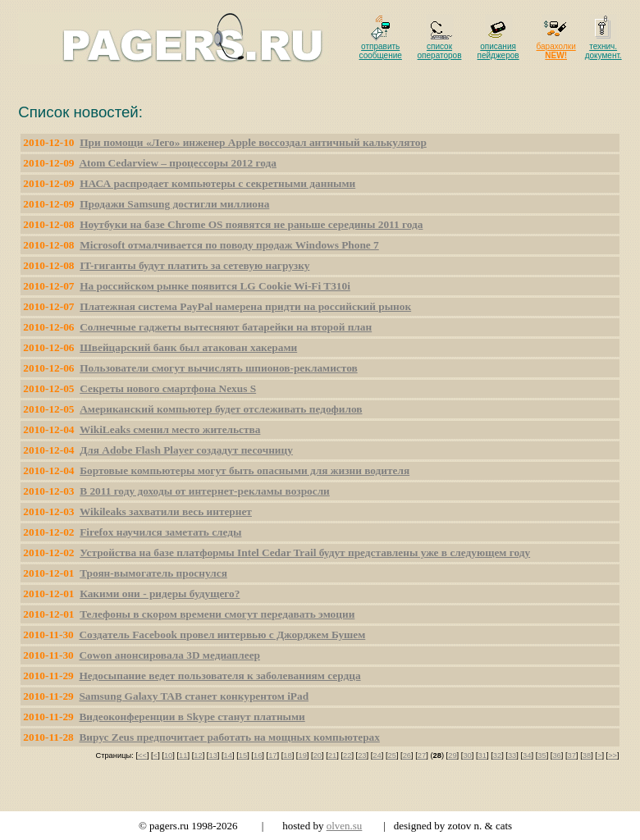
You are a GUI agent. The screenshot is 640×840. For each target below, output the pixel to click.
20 (318, 756)
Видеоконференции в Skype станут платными (192, 717)
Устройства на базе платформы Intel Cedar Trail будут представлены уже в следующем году (305, 552)
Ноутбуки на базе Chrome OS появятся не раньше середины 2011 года (251, 224)
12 (198, 756)
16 (258, 756)
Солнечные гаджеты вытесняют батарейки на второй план (226, 327)
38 (587, 756)
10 (168, 756)
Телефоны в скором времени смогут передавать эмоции (217, 614)
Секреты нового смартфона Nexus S (168, 388)
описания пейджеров (498, 51)
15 (243, 756)
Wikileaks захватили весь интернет (166, 511)
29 (452, 756)
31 (482, 756)
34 (527, 756)
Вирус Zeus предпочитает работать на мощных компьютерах (229, 737)
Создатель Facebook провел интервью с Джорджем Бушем (222, 635)
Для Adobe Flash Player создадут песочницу (186, 450)
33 (512, 756)
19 (302, 756)
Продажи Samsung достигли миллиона (174, 204)
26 (407, 756)
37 (572, 756)
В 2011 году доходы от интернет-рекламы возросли (205, 491)
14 (228, 756)
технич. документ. (603, 51)
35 (542, 756)
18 (287, 756)
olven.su (345, 826)
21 (332, 756)
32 (497, 756)
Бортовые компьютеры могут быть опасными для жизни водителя (245, 470)
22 (347, 756)
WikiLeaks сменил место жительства (170, 429)
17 (272, 756)
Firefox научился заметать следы (160, 532)
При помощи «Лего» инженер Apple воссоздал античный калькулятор (253, 142)
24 (377, 756)
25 (392, 756)
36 (556, 756)
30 (467, 756)
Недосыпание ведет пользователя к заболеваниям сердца (219, 676)
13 (213, 756)
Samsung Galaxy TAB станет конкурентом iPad (194, 696)
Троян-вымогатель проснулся (153, 573)
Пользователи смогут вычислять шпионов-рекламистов (219, 368)
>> (613, 756)
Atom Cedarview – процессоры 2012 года (178, 163)
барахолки (556, 51)
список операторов (440, 51)
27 (422, 756)
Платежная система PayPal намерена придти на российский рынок (245, 306)
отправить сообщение (381, 51)
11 (183, 756)
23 (362, 756)
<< (142, 756)
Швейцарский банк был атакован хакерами (188, 347)
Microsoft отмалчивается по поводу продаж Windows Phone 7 (229, 245)
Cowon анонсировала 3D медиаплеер (169, 655)
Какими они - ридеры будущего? (160, 593)
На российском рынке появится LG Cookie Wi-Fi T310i (215, 286)
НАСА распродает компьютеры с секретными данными (217, 183)
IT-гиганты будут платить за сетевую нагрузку (194, 265)
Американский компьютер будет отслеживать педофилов (221, 409)
